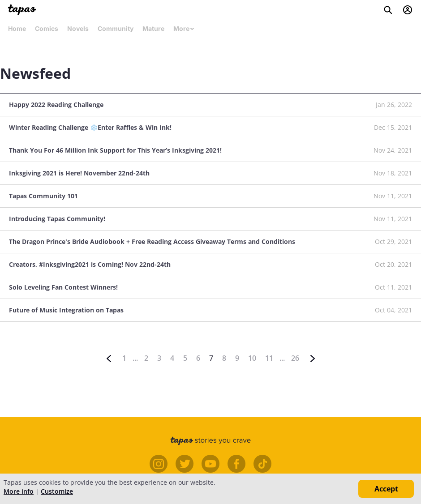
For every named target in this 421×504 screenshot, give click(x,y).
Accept (386, 489)
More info (19, 491)
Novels (78, 28)
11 (269, 358)
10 (252, 358)
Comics (47, 28)
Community (116, 28)
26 (295, 358)
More (184, 28)
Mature (153, 28)
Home (17, 28)
